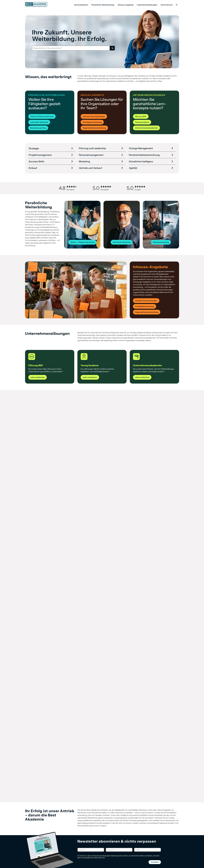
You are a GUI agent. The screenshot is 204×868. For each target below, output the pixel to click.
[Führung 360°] (141, 116)
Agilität (133, 168)
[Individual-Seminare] (39, 122)
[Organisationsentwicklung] (94, 128)
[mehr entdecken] (38, 377)
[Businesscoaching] (38, 128)
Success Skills (36, 162)
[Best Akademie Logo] (36, 5)
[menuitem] (81, 5)
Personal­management (91, 155)
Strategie (34, 148)
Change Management (141, 148)
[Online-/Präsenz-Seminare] (42, 116)
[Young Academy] (142, 122)
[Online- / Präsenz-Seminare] (82, 242)
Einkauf (33, 168)
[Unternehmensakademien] (146, 128)
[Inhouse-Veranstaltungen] (94, 116)
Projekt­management (40, 155)
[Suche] (177, 5)
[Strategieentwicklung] (92, 122)
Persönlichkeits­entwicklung (144, 155)
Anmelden (155, 862)
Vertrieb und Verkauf (90, 168)
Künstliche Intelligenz (141, 162)
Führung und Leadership (92, 148)
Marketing (84, 162)
